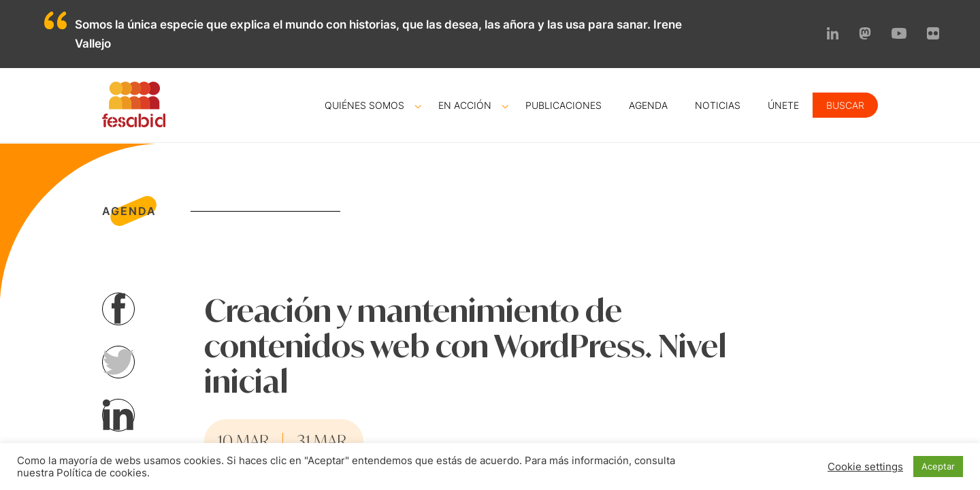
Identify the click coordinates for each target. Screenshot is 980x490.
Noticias (718, 105)
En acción (465, 105)
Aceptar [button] (938, 466)
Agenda (648, 105)
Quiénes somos (364, 105)
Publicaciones (563, 105)
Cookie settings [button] (865, 467)
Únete (783, 105)
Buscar (845, 105)
